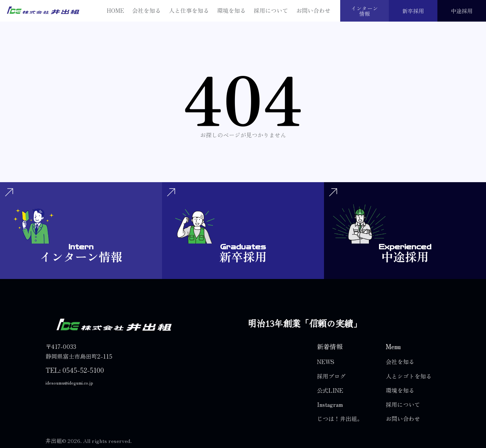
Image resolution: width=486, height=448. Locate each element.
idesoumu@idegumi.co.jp (69, 383)
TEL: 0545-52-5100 (75, 370)
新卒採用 (413, 11)
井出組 (54, 441)
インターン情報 (364, 11)
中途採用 (462, 11)
